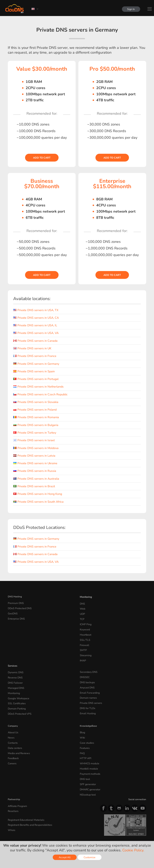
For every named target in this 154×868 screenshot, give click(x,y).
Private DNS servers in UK (32, 348)
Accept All (65, 857)
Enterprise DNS (16, 617)
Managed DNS (16, 681)
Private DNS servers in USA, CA (36, 318)
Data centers (14, 737)
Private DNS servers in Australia (36, 479)
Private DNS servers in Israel (34, 440)
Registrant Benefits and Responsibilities (29, 809)
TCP (82, 617)
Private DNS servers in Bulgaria (36, 425)
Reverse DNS (15, 671)
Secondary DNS (88, 666)
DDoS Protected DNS (19, 608)
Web (82, 608)
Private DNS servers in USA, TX (36, 310)
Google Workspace (18, 690)
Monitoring (86, 597)
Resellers (13, 796)
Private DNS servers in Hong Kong (38, 494)
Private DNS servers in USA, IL (35, 325)
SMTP (83, 646)
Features (84, 737)
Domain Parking (16, 700)
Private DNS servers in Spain (34, 371)
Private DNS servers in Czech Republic (40, 394)
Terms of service (18, 833)
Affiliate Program (17, 791)
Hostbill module (88, 756)
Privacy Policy (43, 833)
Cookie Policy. (133, 850)
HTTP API (85, 746)
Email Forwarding (89, 685)
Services (12, 660)
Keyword (84, 627)
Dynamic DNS (15, 666)
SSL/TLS (84, 636)
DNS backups (87, 676)
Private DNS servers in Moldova (36, 448)
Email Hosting (87, 704)
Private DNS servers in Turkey (35, 433)
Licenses (40, 836)
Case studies (87, 732)
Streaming (85, 651)
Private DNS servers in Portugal (36, 379)
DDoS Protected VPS (19, 704)
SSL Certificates (16, 695)
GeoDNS (12, 612)
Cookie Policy (65, 833)
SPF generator (87, 770)
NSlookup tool (87, 780)
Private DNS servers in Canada (35, 341)
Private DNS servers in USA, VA (36, 333)
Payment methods (89, 761)
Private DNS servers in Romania (36, 417)
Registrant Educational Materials (25, 804)
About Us (13, 723)
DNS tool (85, 766)
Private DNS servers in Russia (35, 471)
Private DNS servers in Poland (35, 410)
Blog (82, 723)
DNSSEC (85, 671)
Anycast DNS (87, 681)
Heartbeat (85, 631)
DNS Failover (15, 676)
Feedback (13, 746)
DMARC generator (89, 775)
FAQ (82, 742)
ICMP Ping (85, 622)
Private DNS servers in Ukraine (35, 463)
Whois (11, 813)
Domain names (88, 690)
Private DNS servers (90, 695)
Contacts (12, 732)
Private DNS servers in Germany (36, 364)
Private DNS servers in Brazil (34, 486)
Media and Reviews (18, 742)
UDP (82, 612)
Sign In (130, 9)
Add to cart (42, 158)
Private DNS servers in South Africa (38, 502)
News (11, 727)
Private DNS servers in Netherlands (38, 387)
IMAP (83, 655)
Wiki (82, 727)
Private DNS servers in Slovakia (36, 402)
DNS (82, 603)
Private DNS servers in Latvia (34, 456)
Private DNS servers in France (35, 356)
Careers (12, 751)
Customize (90, 857)
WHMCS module (89, 751)
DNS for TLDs (87, 700)
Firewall (84, 641)
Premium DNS (15, 603)
